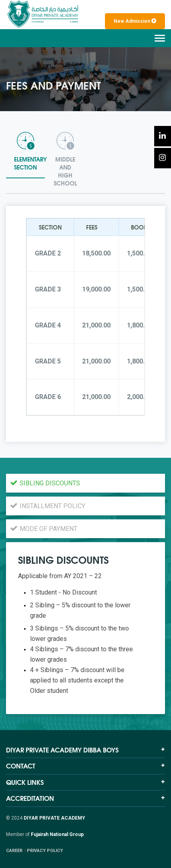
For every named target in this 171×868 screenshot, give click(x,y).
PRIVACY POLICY (45, 851)
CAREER (14, 851)
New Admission (135, 21)
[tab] (25, 153)
